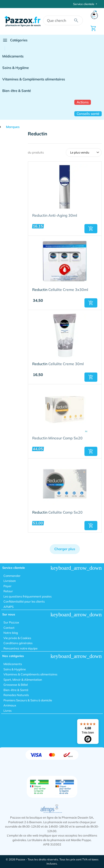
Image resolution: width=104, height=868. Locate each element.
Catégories (15, 40)
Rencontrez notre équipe (20, 648)
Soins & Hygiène (16, 68)
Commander (12, 576)
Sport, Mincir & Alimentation (23, 680)
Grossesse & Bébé (16, 685)
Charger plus (65, 549)
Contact (9, 628)
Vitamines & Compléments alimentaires (34, 79)
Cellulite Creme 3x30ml (60, 290)
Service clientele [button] (84, 4)
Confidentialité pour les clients (24, 601)
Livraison (10, 581)
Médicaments (13, 56)
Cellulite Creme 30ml (58, 364)
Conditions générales (18, 643)
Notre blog (11, 633)
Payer (7, 586)
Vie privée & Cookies (17, 638)
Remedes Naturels (16, 695)
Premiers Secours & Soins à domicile (28, 700)
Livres (7, 711)
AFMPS (9, 607)
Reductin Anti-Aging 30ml (55, 216)
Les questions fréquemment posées (27, 596)
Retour (8, 591)
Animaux (10, 705)
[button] (91, 229)
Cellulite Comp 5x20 (57, 512)
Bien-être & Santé (17, 91)
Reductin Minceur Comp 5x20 (57, 438)
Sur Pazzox (11, 622)
